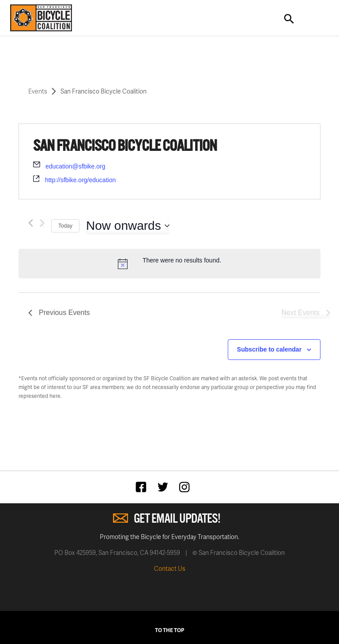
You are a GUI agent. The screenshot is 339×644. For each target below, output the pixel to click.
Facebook (143, 487)
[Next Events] (42, 223)
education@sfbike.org (75, 166)
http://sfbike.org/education (80, 180)
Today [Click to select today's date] (65, 226)
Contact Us (170, 568)
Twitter (165, 487)
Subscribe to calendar (269, 349)
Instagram (186, 487)
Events (38, 91)
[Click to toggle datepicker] (128, 226)
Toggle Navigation (315, 19)
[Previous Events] (31, 223)
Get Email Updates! (177, 519)
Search (289, 19)
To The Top (169, 630)
